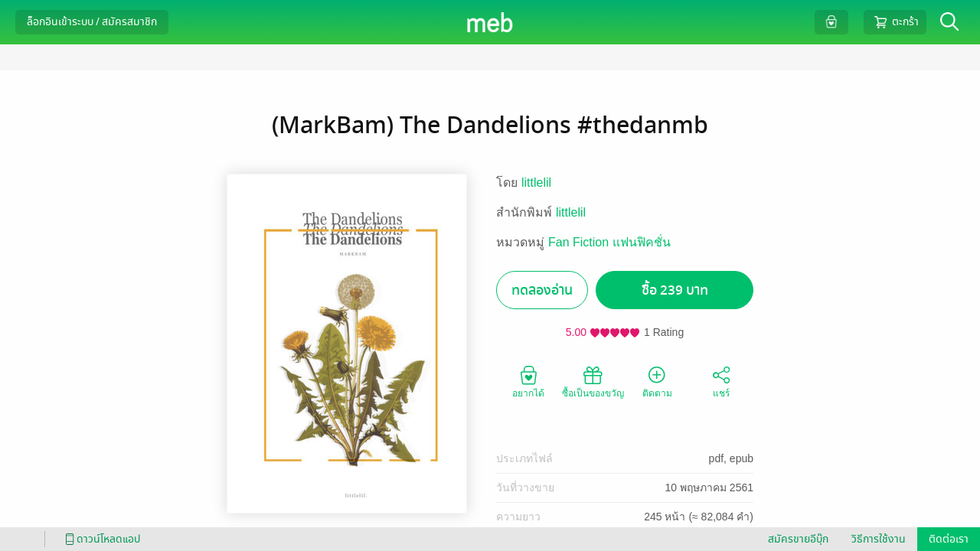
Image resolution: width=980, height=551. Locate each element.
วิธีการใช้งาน (879, 539)
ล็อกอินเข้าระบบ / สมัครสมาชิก (92, 22)
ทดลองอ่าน (542, 290)
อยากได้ (528, 381)
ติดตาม (657, 381)
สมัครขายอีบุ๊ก (798, 539)
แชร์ (721, 381)
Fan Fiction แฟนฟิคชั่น (609, 242)
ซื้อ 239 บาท (675, 290)
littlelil (536, 183)
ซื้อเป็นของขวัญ (593, 381)
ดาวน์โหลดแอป (100, 539)
